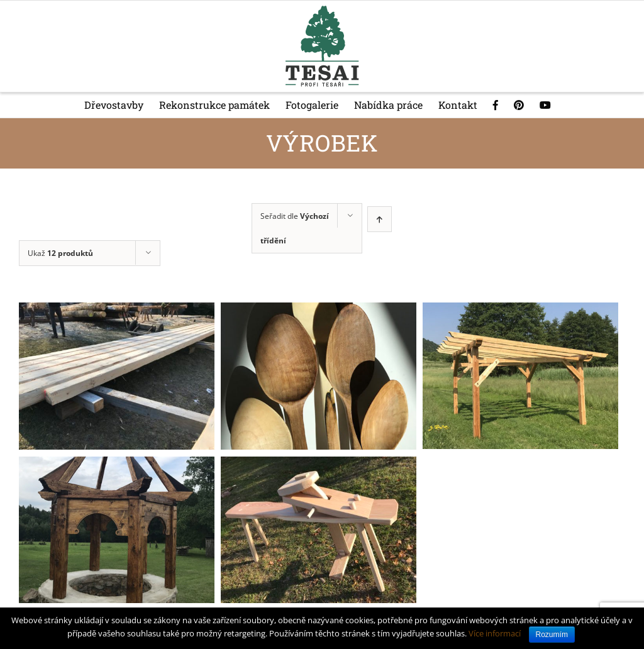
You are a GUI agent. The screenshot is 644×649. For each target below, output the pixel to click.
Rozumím (552, 635)
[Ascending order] (380, 219)
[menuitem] (122, 105)
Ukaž (60, 253)
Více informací (495, 633)
